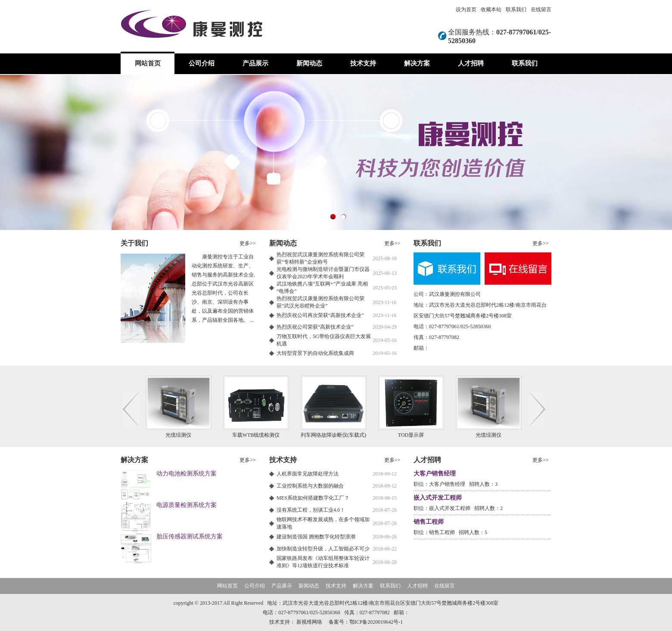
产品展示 (255, 63)
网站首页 (148, 63)
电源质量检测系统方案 (187, 505)
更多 (248, 243)
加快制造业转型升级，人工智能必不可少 (323, 549)
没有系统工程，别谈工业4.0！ (311, 510)
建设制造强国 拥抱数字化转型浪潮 (316, 537)
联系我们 (516, 9)
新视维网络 (309, 622)
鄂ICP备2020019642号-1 (376, 622)
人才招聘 (471, 63)
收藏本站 (491, 9)
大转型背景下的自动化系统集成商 (315, 353)
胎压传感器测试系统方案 (190, 536)
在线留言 (541, 9)
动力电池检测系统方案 (187, 474)
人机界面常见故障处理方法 (308, 474)
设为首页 (466, 9)
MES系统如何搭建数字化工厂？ (313, 498)
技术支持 (363, 63)
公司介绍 (202, 63)
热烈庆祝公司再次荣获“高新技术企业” (320, 315)
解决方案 (417, 63)
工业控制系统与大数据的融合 (310, 486)
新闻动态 (309, 63)
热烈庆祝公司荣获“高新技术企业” (315, 327)
